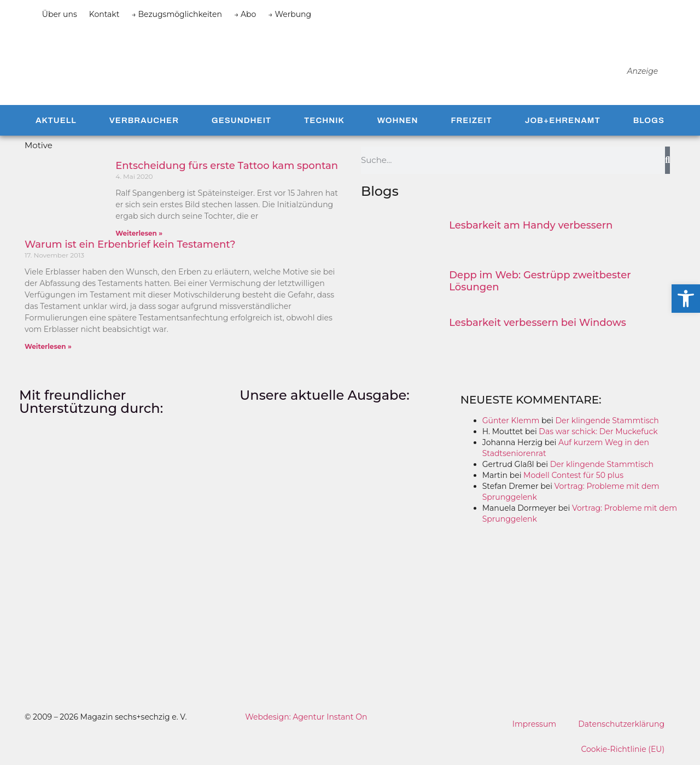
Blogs (649, 120)
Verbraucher (144, 120)
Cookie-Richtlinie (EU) (623, 749)
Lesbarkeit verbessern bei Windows (538, 323)
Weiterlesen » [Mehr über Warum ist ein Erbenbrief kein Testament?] (48, 346)
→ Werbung (290, 14)
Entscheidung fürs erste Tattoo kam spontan (227, 166)
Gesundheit (241, 120)
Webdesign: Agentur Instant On (306, 717)
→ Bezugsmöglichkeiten (177, 14)
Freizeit (471, 120)
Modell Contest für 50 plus (573, 475)
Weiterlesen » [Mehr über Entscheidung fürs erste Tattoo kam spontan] (139, 233)
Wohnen (398, 120)
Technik (324, 120)
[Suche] (667, 160)
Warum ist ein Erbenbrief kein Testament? (130, 244)
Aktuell (56, 120)
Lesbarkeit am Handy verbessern (531, 225)
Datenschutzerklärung (621, 724)
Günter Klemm (511, 421)
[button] (686, 299)
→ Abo (245, 14)
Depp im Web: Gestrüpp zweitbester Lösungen (540, 281)
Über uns (60, 14)
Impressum (534, 724)
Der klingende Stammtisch (607, 421)
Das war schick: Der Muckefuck (598, 431)
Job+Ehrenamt (563, 120)
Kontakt (104, 14)
